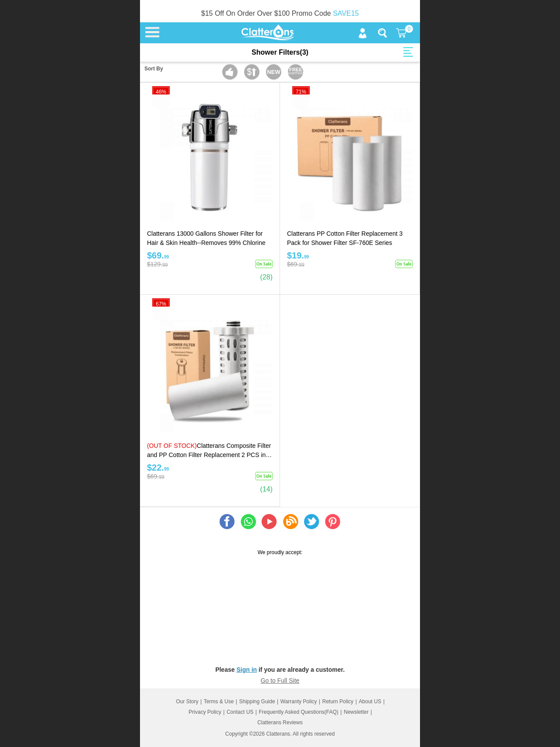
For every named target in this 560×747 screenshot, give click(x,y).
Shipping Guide (257, 702)
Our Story (187, 702)
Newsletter (356, 712)
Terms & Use (219, 702)
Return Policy (338, 702)
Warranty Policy (299, 702)
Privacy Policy (205, 712)
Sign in (247, 670)
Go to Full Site (280, 681)
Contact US (240, 712)
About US (370, 702)
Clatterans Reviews (280, 723)
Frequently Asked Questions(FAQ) (298, 712)
